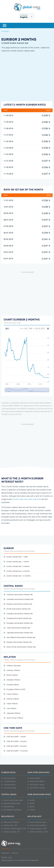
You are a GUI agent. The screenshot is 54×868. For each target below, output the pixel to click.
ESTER (31, 803)
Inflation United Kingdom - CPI (14, 829)
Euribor (5, 31)
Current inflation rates (37, 822)
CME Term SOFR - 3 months (15, 741)
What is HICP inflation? (37, 825)
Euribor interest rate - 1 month (16, 562)
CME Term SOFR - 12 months (16, 751)
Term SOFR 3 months (36, 788)
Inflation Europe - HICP (37, 829)
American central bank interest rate (18, 595)
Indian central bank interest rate (17, 628)
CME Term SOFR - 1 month (15, 737)
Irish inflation (10, 709)
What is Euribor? (9, 778)
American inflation (12, 670)
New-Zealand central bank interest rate (19, 637)
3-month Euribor (8, 785)
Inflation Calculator (12, 666)
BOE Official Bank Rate (11, 803)
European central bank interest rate (18, 623)
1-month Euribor (8, 781)
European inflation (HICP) (15, 689)
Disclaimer (5, 853)
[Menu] (5, 25)
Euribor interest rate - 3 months (17, 566)
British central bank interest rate (17, 609)
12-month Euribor (9, 788)
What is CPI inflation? (10, 822)
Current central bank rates (12, 800)
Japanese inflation (12, 713)
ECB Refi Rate (8, 807)
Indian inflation (11, 704)
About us (15, 853)
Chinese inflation (11, 685)
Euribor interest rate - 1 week (16, 557)
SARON (31, 800)
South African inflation (13, 718)
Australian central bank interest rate (18, 599)
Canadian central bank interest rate (18, 614)
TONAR (31, 810)
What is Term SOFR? (36, 781)
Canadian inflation (12, 680)
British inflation (11, 675)
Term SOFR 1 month (36, 785)
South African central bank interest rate (20, 647)
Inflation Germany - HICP (38, 832)
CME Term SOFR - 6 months (15, 746)
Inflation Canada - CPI (11, 832)
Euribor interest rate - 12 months (17, 576)
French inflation (11, 694)
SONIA (31, 807)
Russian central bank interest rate (18, 642)
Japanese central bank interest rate (18, 633)
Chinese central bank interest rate (18, 618)
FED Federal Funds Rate (11, 810)
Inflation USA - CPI (9, 825)
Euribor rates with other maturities (27, 499)
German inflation (11, 699)
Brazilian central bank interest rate (18, 604)
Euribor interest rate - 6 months (17, 571)
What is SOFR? (34, 778)
